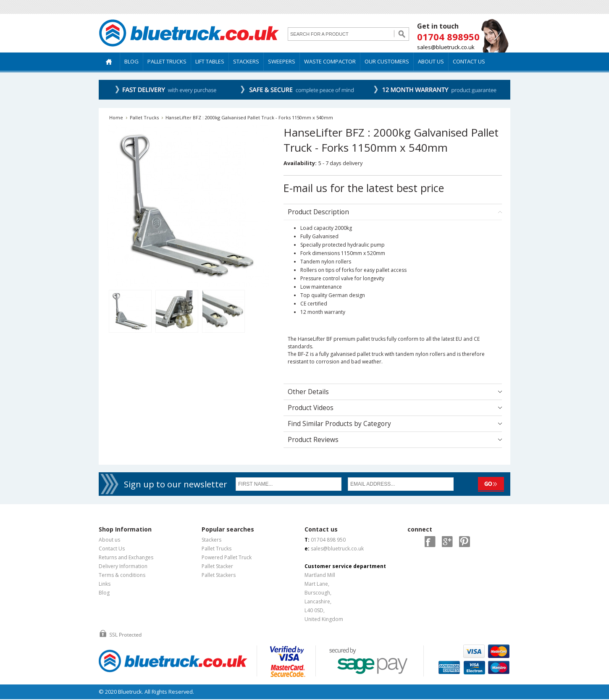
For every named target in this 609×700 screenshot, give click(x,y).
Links (105, 584)
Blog (104, 593)
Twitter (413, 542)
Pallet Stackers (219, 575)
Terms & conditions (122, 575)
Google (447, 542)
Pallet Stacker (217, 566)
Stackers (211, 540)
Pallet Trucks (144, 117)
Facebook (430, 542)
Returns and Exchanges (126, 557)
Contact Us (112, 549)
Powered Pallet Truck (227, 557)
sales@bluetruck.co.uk (446, 47)
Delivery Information (123, 566)
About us (109, 540)
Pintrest (465, 542)
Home (116, 117)
